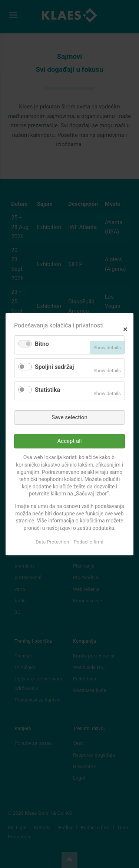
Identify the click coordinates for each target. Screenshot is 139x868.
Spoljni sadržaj (54, 367)
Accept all (70, 441)
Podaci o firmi (89, 542)
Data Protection (52, 542)
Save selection (69, 417)
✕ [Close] (125, 328)
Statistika (47, 390)
